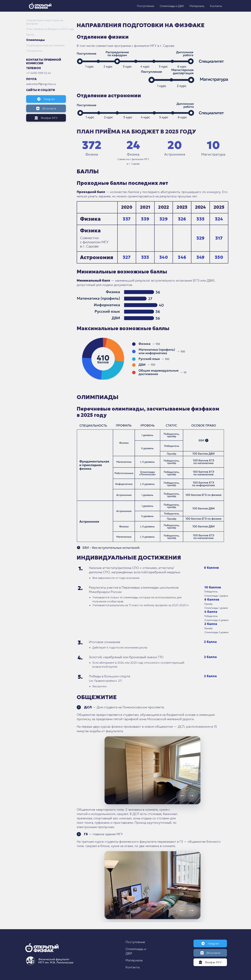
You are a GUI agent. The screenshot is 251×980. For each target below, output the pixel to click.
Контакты (216, 6)
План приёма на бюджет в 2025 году (50, 29)
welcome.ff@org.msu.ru (41, 84)
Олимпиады (35, 40)
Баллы (30, 35)
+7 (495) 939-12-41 (39, 73)
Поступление (145, 6)
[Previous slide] (182, 796)
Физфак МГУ (46, 118)
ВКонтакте (46, 108)
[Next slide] (192, 796)
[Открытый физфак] (40, 6)
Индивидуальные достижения (45, 45)
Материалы (197, 6)
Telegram (46, 99)
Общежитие (34, 51)
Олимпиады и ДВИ (172, 6)
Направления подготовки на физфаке (45, 22)
